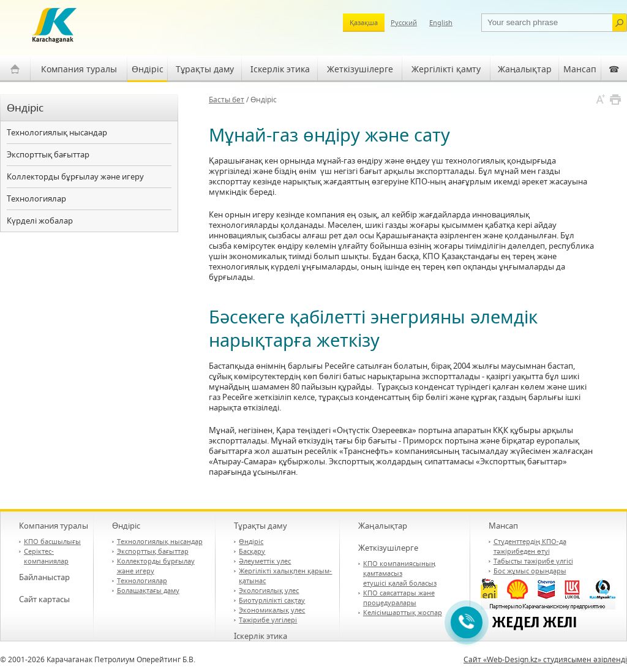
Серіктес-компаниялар (46, 556)
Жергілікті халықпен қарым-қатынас (285, 576)
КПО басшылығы (52, 541)
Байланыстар (44, 577)
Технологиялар (36, 198)
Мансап (580, 69)
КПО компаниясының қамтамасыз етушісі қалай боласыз (400, 573)
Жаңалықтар (525, 69)
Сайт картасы (44, 599)
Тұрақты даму (205, 69)
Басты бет (227, 100)
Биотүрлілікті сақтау (272, 600)
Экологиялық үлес (269, 590)
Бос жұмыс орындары (530, 571)
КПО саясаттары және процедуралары (399, 598)
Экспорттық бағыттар (48, 154)
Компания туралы (79, 69)
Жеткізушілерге (360, 69)
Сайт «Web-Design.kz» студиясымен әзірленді (545, 659)
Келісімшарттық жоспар (403, 612)
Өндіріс (148, 69)
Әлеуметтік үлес (265, 561)
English (441, 22)
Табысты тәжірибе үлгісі (533, 561)
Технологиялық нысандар (57, 132)
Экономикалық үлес (272, 610)
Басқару (252, 551)
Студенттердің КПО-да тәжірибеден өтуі (530, 546)
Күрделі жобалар (40, 221)
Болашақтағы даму (148, 590)
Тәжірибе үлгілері (268, 620)
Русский (404, 22)
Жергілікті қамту (446, 69)
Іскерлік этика (280, 69)
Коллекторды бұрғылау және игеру (75, 176)
